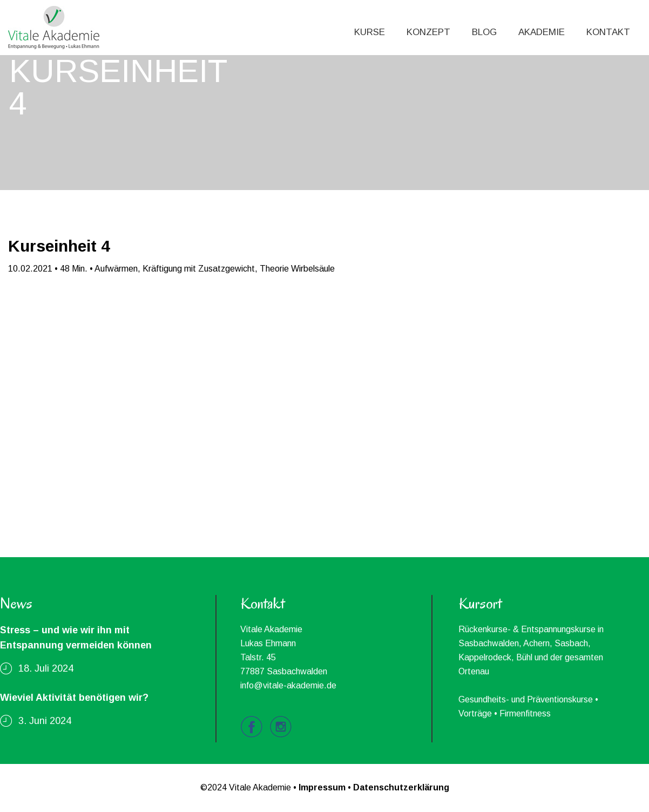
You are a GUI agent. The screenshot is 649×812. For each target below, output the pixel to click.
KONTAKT (608, 32)
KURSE (370, 32)
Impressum (322, 787)
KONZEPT (428, 32)
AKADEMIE (542, 32)
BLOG (484, 32)
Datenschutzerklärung (401, 787)
